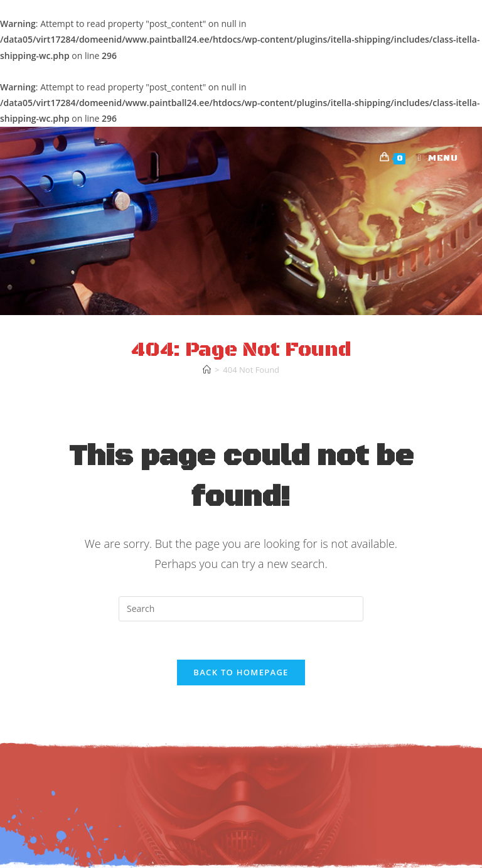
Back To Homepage (241, 672)
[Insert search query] (241, 609)
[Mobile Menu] (433, 158)
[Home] (207, 370)
